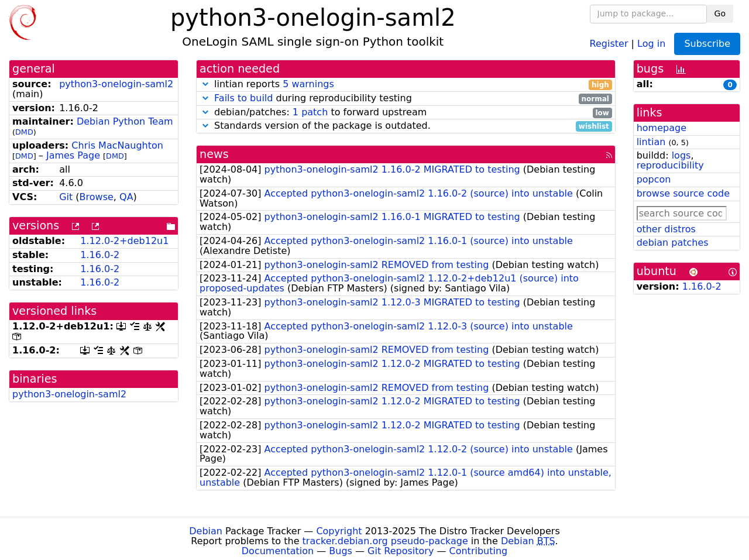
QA (126, 197)
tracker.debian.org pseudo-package (385, 541)
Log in (651, 43)
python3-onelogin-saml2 (116, 84)
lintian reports (406, 85)
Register (609, 43)
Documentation (278, 551)
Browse (97, 197)
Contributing (479, 551)
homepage (662, 128)
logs (681, 155)
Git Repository (401, 551)
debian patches (673, 243)
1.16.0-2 (100, 255)
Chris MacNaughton (117, 145)
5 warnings (308, 84)
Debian (206, 531)
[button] (205, 84)
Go (720, 13)
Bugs (341, 551)
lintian (651, 142)
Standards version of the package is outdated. (406, 126)
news (214, 154)
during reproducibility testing (406, 99)
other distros (666, 229)
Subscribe (707, 44)
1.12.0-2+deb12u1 (124, 241)
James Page (73, 155)
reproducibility (670, 165)
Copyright (339, 531)
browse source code (683, 193)
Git (66, 197)
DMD (24, 132)
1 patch (310, 112)
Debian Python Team (125, 121)
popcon (654, 179)
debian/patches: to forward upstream (406, 113)
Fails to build (243, 98)
